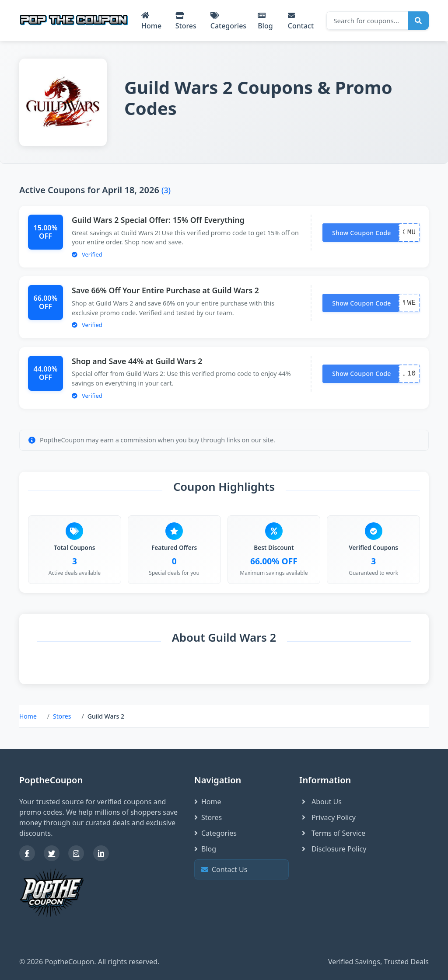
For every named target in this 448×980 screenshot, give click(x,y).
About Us (320, 802)
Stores (186, 21)
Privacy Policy (327, 817)
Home (151, 21)
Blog (265, 21)
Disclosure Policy (333, 849)
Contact (301, 21)
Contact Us (240, 870)
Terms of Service (332, 833)
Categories (228, 21)
